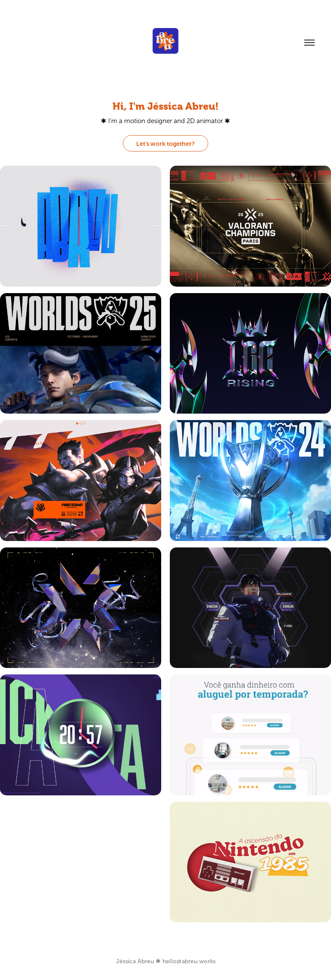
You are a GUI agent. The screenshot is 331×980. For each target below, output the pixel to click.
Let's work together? (165, 144)
